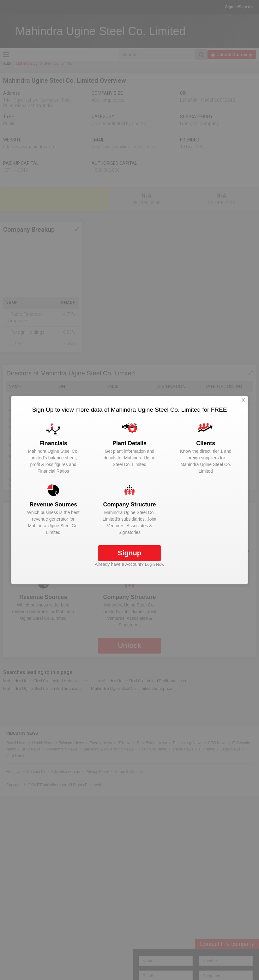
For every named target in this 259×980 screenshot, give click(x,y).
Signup (130, 553)
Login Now (155, 564)
